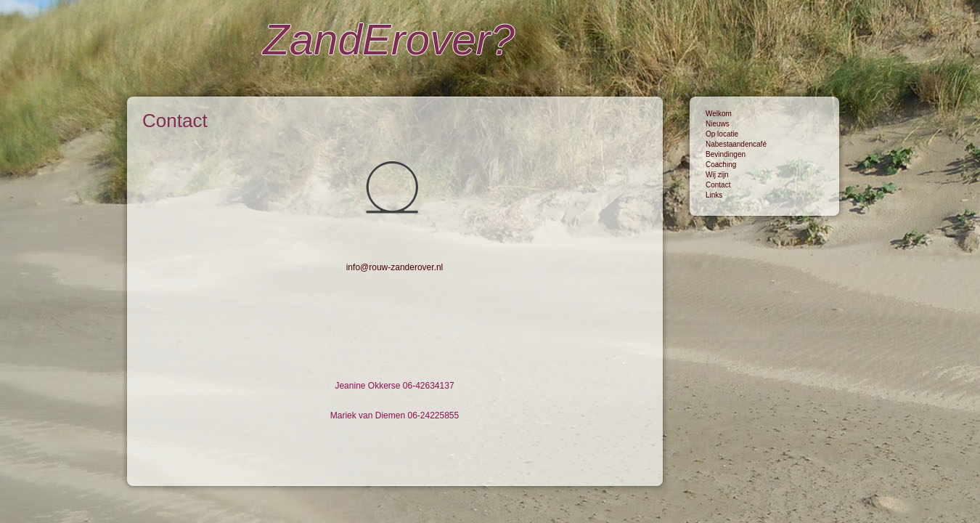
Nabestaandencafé (736, 144)
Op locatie (722, 134)
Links (714, 195)
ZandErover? (389, 40)
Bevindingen (726, 154)
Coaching (721, 165)
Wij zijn (717, 175)
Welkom (719, 114)
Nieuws (718, 124)
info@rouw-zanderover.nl (395, 267)
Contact (718, 185)
